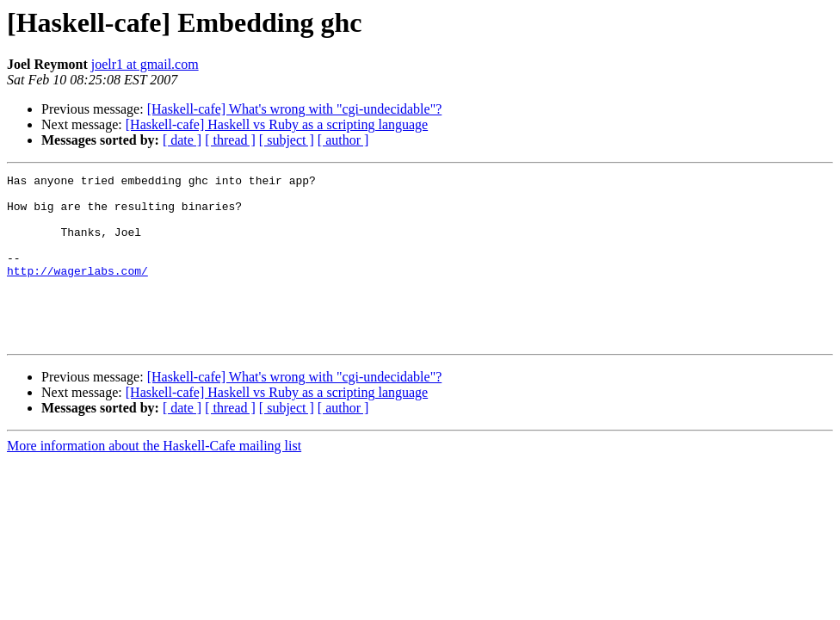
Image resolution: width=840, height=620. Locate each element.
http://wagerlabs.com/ (77, 291)
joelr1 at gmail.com (145, 64)
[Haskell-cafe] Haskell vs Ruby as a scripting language (277, 124)
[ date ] (182, 140)
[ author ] (343, 140)
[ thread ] (230, 140)
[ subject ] (287, 140)
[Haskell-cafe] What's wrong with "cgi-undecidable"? (295, 109)
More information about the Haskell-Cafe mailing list (154, 479)
